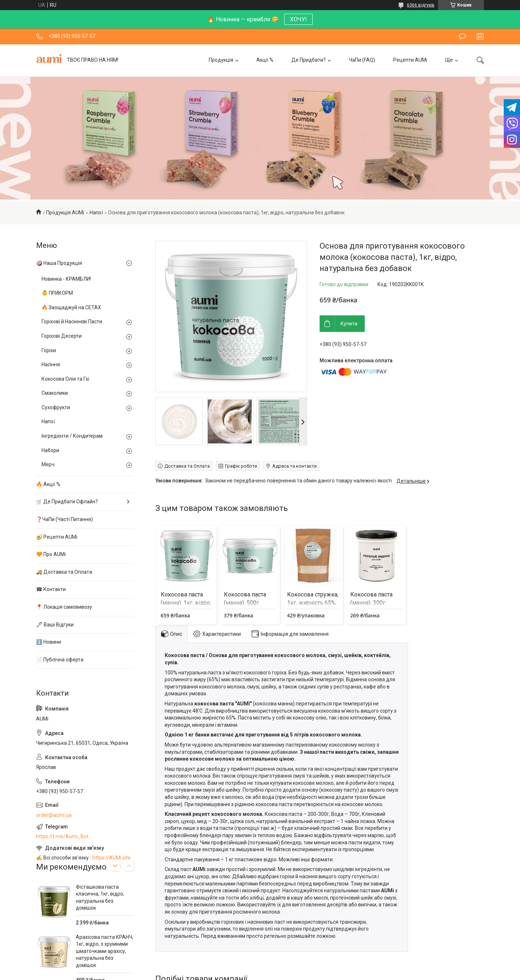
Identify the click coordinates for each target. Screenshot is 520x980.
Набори (50, 450)
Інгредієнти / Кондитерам (72, 436)
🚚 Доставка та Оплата (64, 572)
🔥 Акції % (48, 484)
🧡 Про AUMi (51, 554)
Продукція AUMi (65, 213)
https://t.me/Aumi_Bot (62, 836)
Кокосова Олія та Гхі (65, 379)
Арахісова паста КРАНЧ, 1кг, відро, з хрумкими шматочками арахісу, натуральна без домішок (105, 951)
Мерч (48, 464)
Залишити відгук (462, 36)
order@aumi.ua (54, 815)
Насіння (51, 364)
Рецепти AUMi (410, 60)
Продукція (221, 60)
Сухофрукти (56, 407)
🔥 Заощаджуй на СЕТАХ (71, 307)
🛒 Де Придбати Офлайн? (67, 502)
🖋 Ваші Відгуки (55, 625)
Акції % (265, 60)
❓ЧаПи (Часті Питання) (64, 519)
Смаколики (55, 393)
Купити (349, 324)
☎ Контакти (51, 589)
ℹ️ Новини (49, 642)
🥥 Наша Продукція (59, 263)
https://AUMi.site (112, 858)
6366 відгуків (421, 5)
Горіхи (49, 350)
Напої (96, 213)
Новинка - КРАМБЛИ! (66, 279)
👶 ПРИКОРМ (57, 293)
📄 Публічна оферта (60, 660)
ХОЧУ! (298, 19)
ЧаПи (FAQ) (362, 60)
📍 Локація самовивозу (64, 607)
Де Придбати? (309, 60)
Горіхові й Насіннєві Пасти (72, 321)
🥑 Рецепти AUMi (57, 537)
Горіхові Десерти (62, 336)
